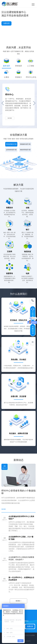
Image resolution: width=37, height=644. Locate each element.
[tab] (6, 63)
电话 (33, 301)
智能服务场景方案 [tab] (25, 144)
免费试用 (6, 23)
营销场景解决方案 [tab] (11, 144)
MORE (10, 118)
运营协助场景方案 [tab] (11, 150)
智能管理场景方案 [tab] (25, 150)
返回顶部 (33, 342)
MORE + (18, 601)
